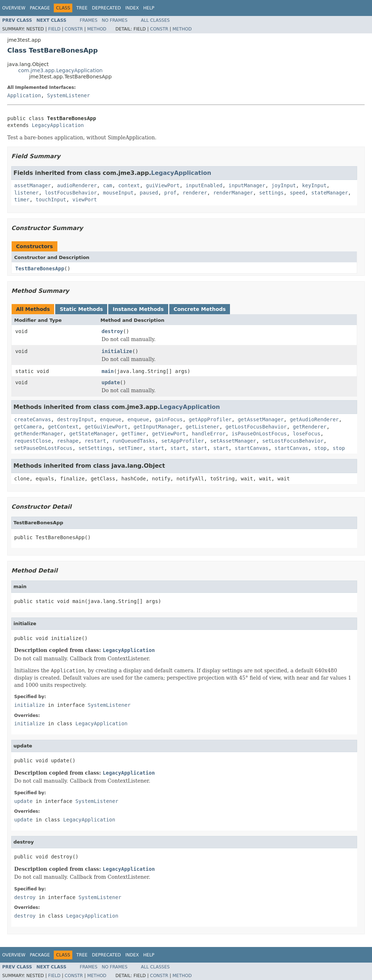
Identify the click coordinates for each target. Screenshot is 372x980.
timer (22, 200)
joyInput (284, 185)
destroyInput (75, 419)
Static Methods (81, 309)
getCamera (28, 427)
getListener (203, 427)
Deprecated (106, 8)
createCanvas (33, 419)
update (111, 382)
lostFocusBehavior (71, 193)
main (108, 371)
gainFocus (169, 419)
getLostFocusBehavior (256, 427)
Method (97, 29)
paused (149, 193)
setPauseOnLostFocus (43, 448)
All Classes (155, 20)
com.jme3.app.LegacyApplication (60, 70)
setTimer (131, 448)
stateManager (330, 193)
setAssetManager (233, 441)
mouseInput (118, 193)
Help (149, 8)
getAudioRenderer (314, 419)
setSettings (95, 448)
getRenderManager (39, 434)
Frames (89, 20)
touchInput (51, 200)
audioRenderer (77, 185)
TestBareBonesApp (40, 268)
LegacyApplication (58, 125)
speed (298, 193)
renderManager (233, 193)
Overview (14, 8)
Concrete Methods (200, 309)
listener (26, 193)
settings (271, 193)
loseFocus (307, 434)
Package (40, 8)
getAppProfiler (210, 419)
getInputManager (157, 427)
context (129, 185)
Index (132, 8)
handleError (209, 434)
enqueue (111, 419)
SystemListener (69, 95)
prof (170, 193)
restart (95, 441)
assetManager (33, 185)
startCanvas (252, 448)
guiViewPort (163, 185)
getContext (63, 427)
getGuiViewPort (106, 427)
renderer (195, 193)
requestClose (33, 441)
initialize (117, 351)
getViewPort (169, 434)
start (157, 448)
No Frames (115, 20)
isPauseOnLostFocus (259, 434)
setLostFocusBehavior (293, 441)
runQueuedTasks (134, 441)
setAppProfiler (183, 441)
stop (320, 448)
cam (107, 185)
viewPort (84, 200)
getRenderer (310, 427)
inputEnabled (204, 185)
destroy (112, 331)
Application (24, 95)
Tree (82, 8)
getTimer (134, 434)
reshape (68, 441)
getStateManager (92, 434)
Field (54, 29)
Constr (74, 29)
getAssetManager (260, 419)
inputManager (247, 185)
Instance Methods (138, 309)
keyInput (314, 185)
